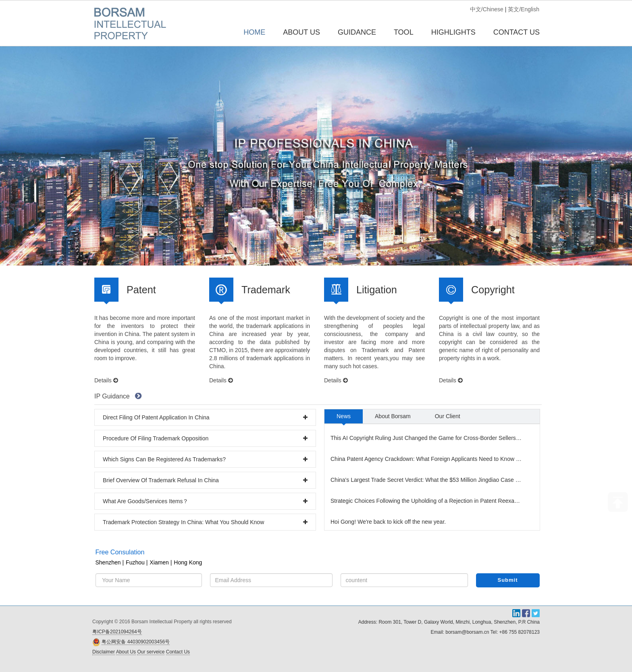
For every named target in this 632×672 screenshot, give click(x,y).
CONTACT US (517, 32)
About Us (126, 652)
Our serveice (151, 652)
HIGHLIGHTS (453, 32)
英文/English (524, 9)
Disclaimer (104, 652)
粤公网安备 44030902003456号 (136, 642)
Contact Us (178, 652)
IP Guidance (112, 396)
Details (106, 380)
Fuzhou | (137, 562)
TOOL (404, 32)
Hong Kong (188, 562)
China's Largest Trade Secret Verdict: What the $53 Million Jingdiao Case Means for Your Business (427, 480)
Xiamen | (161, 562)
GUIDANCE (357, 32)
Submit (508, 580)
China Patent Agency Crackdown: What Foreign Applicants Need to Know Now (427, 459)
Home (254, 32)
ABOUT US (301, 32)
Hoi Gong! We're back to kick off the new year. (388, 522)
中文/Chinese (487, 9)
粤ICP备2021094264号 (117, 632)
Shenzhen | (110, 562)
